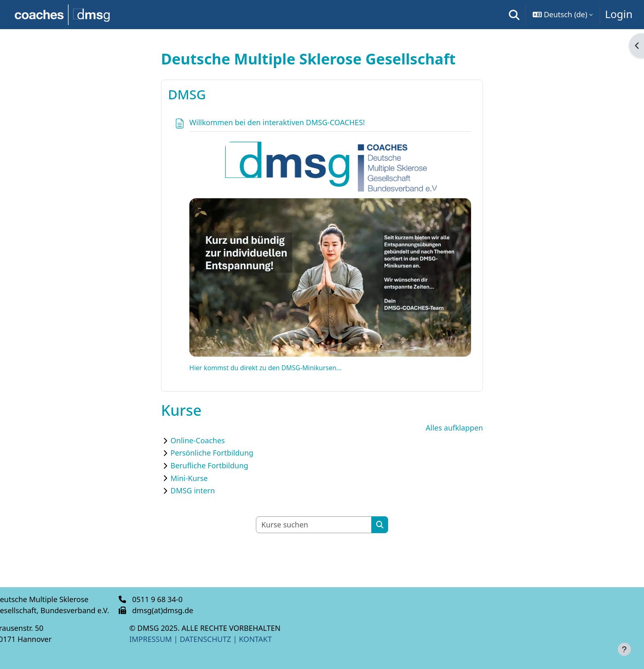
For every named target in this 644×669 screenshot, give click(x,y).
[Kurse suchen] (314, 525)
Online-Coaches (198, 440)
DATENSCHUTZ (221, 639)
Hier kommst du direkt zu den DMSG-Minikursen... (266, 368)
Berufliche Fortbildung (209, 465)
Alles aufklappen (454, 428)
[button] (514, 15)
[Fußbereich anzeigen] (624, 649)
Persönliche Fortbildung (212, 453)
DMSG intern (193, 490)
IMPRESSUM (160, 639)
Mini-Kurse (189, 478)
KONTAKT (271, 639)
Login (619, 14)
